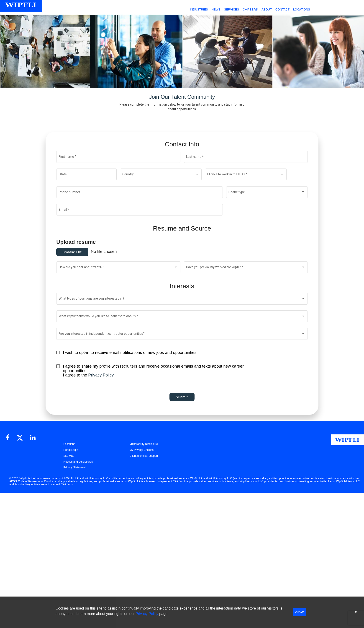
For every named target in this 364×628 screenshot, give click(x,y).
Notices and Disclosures (78, 462)
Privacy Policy (101, 375)
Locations (69, 444)
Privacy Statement (75, 467)
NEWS (216, 9)
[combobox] (161, 175)
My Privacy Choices (142, 450)
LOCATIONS (302, 9)
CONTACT (282, 9)
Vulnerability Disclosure (144, 444)
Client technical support (144, 456)
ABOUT (267, 9)
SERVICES (232, 9)
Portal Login (71, 450)
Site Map (69, 456)
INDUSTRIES (199, 9)
